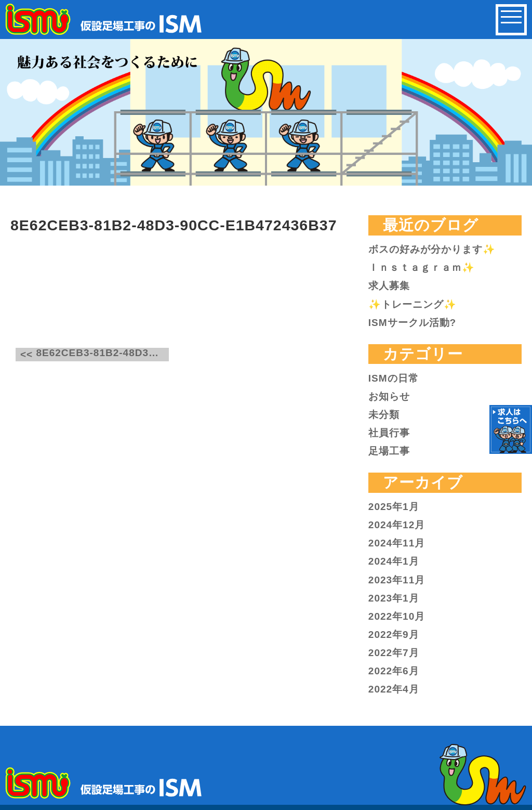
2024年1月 (394, 561)
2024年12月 (397, 525)
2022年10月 (397, 616)
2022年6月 (394, 671)
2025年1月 (394, 507)
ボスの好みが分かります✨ (432, 249)
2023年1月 (394, 598)
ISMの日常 (394, 378)
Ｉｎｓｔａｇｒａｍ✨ (422, 267)
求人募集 (389, 286)
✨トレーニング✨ (413, 304)
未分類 (384, 415)
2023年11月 (397, 580)
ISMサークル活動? (412, 323)
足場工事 (389, 451)
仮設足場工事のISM (104, 19)
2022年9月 (394, 635)
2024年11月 (397, 543)
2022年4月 (394, 689)
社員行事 (389, 433)
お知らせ (389, 396)
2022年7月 (394, 653)
